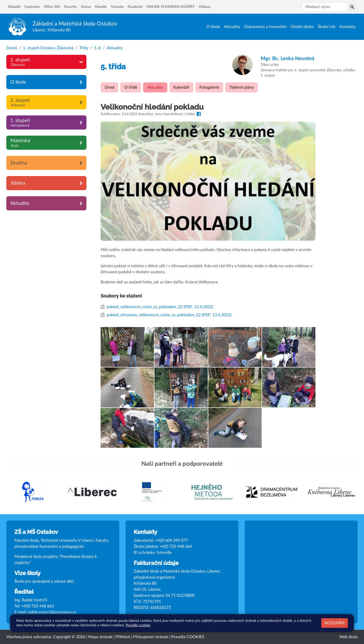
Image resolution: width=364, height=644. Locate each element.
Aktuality (232, 27)
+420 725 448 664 (176, 547)
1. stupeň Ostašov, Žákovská (48, 48)
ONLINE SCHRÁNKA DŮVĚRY (171, 7)
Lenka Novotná (287, 59)
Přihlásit (123, 637)
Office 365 (52, 7)
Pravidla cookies (138, 625)
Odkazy (205, 7)
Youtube (117, 7)
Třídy (84, 48)
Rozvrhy (71, 7)
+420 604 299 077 (172, 540)
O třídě (131, 87)
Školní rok (327, 27)
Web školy (348, 637)
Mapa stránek (100, 637)
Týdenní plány (242, 87)
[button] (352, 7)
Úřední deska (302, 27)
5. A (97, 48)
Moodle (101, 7)
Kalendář (181, 87)
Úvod (109, 87)
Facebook (135, 7)
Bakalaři (14, 7)
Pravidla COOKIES (188, 637)
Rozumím (335, 623)
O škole (213, 27)
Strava (86, 7)
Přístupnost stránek (151, 637)
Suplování (32, 7)
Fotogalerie (209, 87)
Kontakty (348, 27)
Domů (12, 48)
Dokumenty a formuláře (265, 27)
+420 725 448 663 (38, 606)
